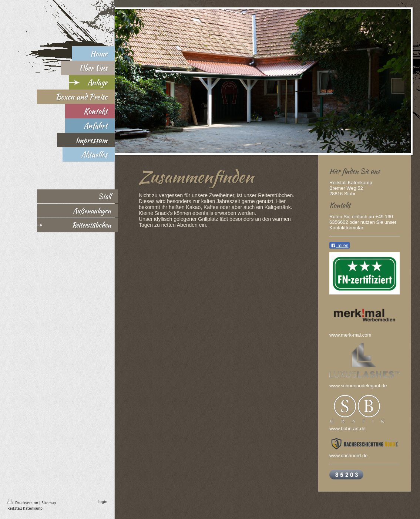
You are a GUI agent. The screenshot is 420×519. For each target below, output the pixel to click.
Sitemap (49, 503)
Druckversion (23, 503)
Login (103, 502)
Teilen (340, 246)
